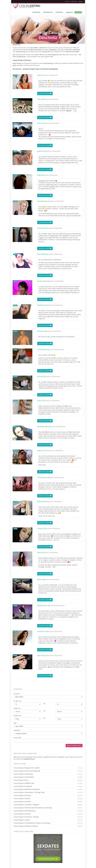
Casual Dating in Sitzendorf (48, 802)
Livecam (67, 1)
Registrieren (74, 12)
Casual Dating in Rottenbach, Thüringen (48, 817)
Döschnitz (54, 75)
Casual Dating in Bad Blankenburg (48, 811)
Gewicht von (18, 716)
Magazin (81, 1)
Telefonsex (74, 1)
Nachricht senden (45, 93)
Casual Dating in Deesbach (48, 814)
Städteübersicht (48, 12)
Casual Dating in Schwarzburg (48, 774)
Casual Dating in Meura (48, 780)
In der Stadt (17, 738)
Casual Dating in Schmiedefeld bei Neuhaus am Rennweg (48, 823)
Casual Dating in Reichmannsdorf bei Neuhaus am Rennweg (48, 808)
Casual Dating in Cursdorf (48, 820)
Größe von (17, 708)
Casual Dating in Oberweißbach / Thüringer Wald (48, 792)
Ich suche (17, 694)
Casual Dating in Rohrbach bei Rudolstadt (48, 771)
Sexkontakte (46, 52)
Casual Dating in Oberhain (48, 799)
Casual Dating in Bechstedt (48, 795)
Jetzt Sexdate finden (74, 746)
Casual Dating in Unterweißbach (48, 777)
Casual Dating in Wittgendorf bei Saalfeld (48, 768)
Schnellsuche (59, 12)
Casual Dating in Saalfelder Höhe (48, 783)
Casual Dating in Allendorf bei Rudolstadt (48, 789)
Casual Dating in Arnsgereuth (48, 786)
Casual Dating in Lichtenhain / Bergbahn (48, 805)
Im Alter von (17, 701)
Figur (15, 723)
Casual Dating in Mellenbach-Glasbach (48, 826)
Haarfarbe (17, 730)
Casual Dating (36, 12)
